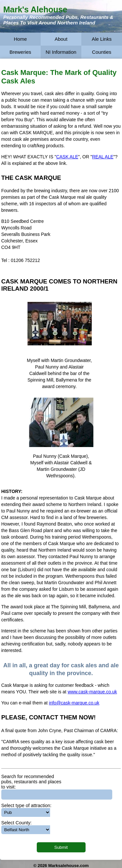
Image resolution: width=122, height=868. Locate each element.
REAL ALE (103, 157)
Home (20, 39)
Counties (102, 52)
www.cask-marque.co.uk (92, 692)
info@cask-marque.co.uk (74, 703)
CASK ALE (67, 157)
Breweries (20, 52)
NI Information (61, 52)
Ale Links (102, 39)
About (61, 39)
